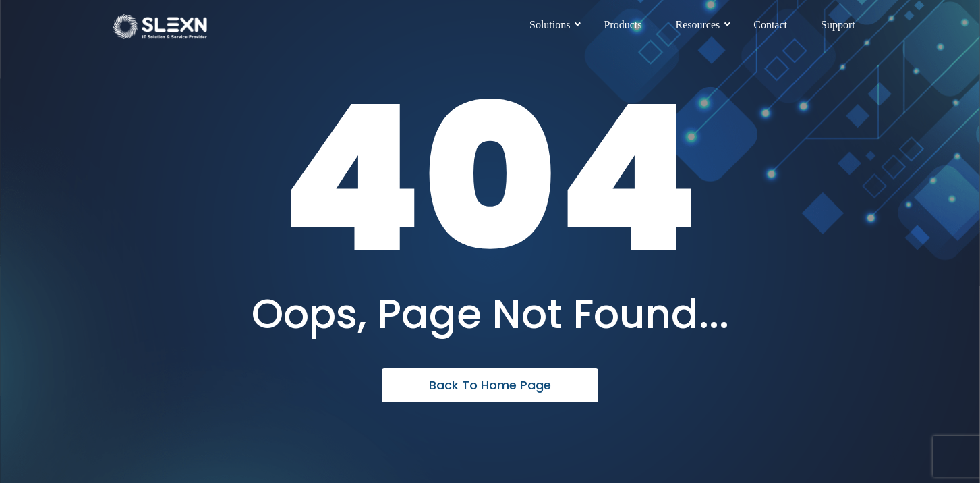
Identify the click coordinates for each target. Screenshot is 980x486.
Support (838, 25)
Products (623, 25)
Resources (702, 25)
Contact (770, 25)
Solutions (555, 25)
